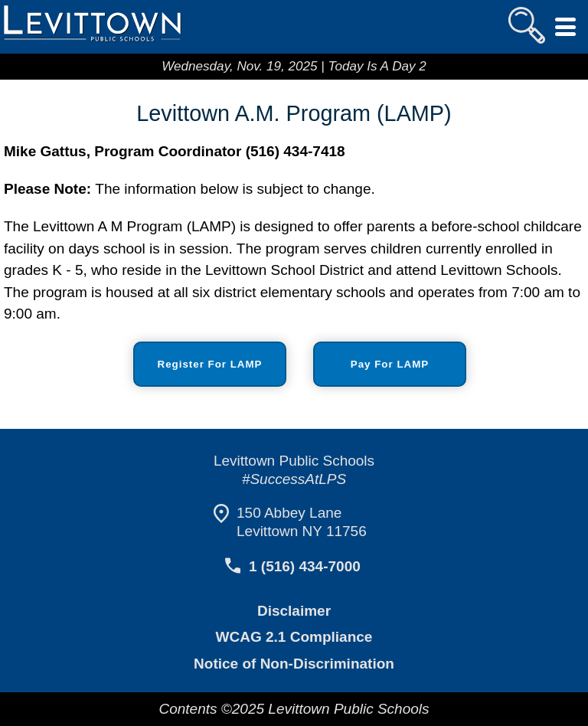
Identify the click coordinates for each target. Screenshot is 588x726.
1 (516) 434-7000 (304, 566)
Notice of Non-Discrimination (294, 664)
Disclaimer (294, 611)
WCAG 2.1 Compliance (294, 637)
